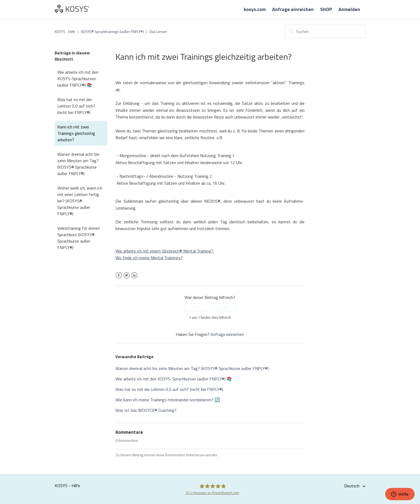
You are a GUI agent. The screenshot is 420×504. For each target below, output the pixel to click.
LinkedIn (134, 279)
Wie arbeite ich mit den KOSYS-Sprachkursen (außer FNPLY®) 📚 (78, 79)
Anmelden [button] (349, 9)
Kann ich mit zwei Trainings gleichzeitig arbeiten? (76, 133)
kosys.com (255, 9)
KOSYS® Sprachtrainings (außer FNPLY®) (112, 32)
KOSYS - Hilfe (65, 32)
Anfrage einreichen (293, 9)
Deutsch (352, 486)
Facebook (119, 279)
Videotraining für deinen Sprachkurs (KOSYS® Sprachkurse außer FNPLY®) (79, 238)
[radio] (196, 307)
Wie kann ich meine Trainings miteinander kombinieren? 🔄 (168, 400)
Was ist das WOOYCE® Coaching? (146, 410)
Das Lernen (158, 32)
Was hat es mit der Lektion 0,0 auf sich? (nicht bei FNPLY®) (76, 106)
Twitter (127, 279)
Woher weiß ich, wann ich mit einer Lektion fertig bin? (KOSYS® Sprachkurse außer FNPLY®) (80, 201)
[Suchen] (325, 31)
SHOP (326, 9)
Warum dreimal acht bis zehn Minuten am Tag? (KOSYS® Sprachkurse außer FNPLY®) (78, 164)
